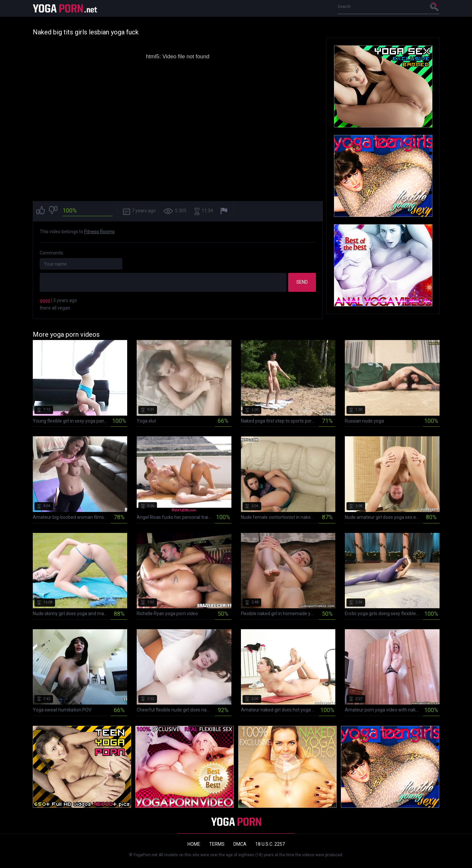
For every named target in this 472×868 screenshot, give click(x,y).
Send (302, 282)
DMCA (240, 844)
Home (194, 844)
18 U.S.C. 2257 (270, 844)
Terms (217, 844)
